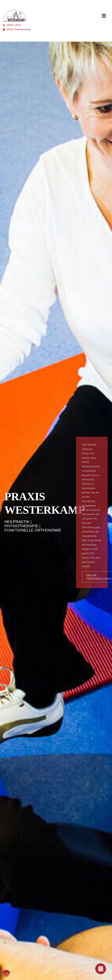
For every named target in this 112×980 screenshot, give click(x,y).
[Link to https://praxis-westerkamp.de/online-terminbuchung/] (101, 969)
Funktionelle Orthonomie (33, 530)
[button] (6, 974)
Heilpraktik (17, 522)
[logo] (15, 11)
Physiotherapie (21, 526)
